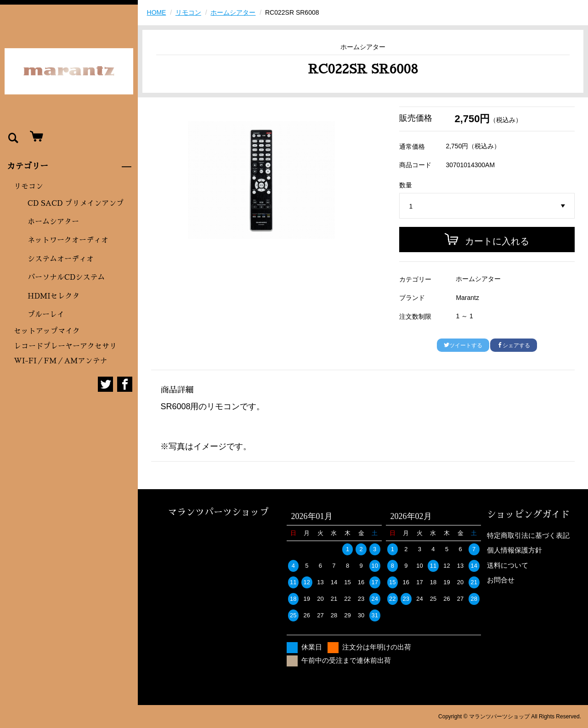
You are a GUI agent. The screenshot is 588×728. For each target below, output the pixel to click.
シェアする (514, 345)
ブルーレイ (46, 315)
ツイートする (463, 345)
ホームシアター (53, 222)
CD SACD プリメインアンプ (76, 203)
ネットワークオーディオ (68, 240)
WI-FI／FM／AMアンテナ (60, 361)
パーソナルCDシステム (66, 277)
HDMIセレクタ (54, 296)
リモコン (28, 186)
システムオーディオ (61, 259)
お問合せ (501, 580)
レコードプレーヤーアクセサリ (65, 346)
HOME (157, 12)
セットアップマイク (47, 331)
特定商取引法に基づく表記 (528, 535)
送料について (508, 565)
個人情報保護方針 (514, 550)
